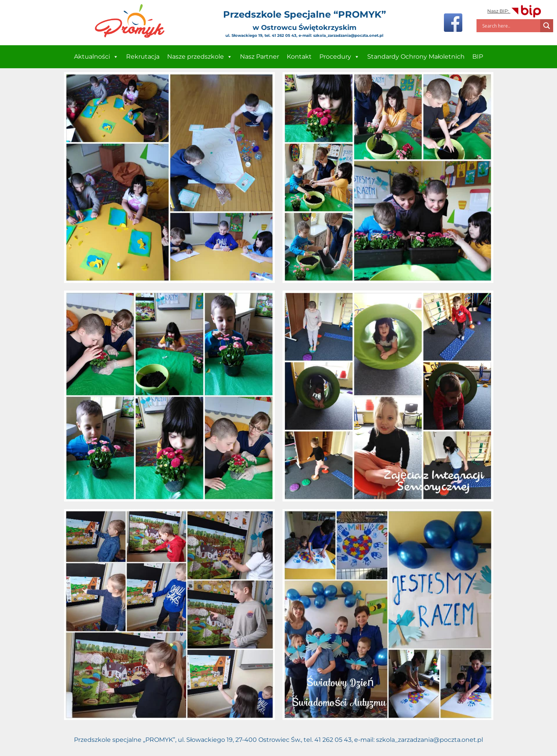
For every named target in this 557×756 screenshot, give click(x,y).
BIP (478, 57)
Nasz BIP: (515, 11)
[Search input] (510, 26)
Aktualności (96, 57)
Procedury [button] (339, 57)
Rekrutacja (143, 57)
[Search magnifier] (547, 26)
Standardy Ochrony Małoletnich (416, 57)
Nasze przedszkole (200, 57)
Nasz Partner (260, 57)
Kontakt (299, 57)
